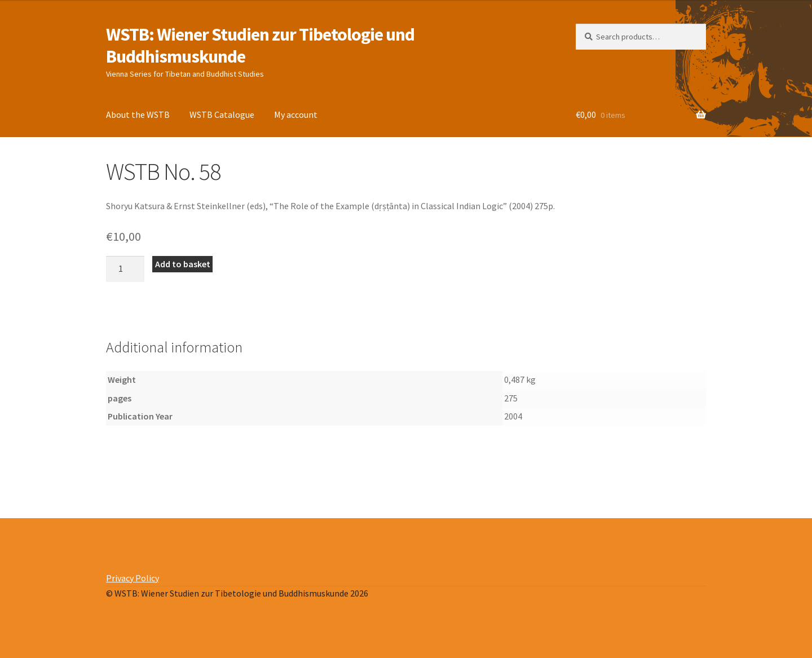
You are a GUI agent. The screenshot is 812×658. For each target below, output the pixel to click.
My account (296, 114)
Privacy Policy (133, 578)
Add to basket (183, 264)
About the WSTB (138, 114)
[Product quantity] (125, 269)
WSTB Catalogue (222, 114)
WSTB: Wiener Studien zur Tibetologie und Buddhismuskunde (260, 45)
